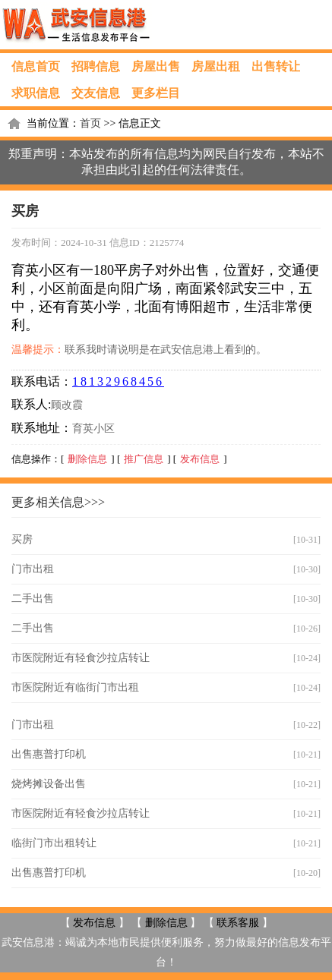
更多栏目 (156, 93)
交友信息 (96, 93)
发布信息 (200, 459)
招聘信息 (96, 66)
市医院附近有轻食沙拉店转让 (81, 658)
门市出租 (33, 569)
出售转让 (276, 66)
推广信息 (144, 459)
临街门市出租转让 (54, 843)
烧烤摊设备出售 (49, 784)
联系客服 (238, 923)
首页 (90, 123)
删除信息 (87, 459)
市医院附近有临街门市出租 (75, 687)
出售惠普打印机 (49, 754)
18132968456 (118, 381)
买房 (22, 539)
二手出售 (33, 599)
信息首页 (36, 66)
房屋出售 (156, 66)
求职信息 (36, 93)
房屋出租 (216, 66)
